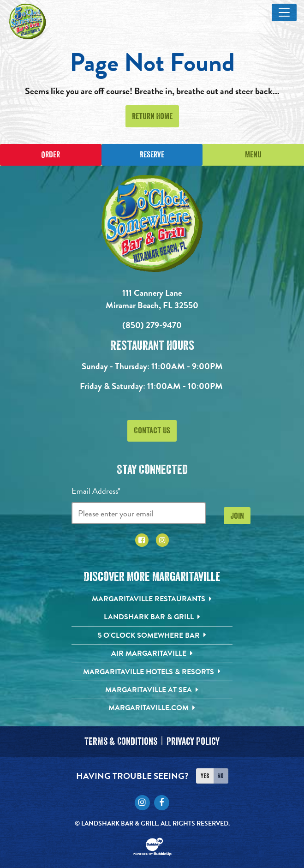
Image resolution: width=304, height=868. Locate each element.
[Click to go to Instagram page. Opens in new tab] (163, 540)
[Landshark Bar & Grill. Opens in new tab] (152, 617)
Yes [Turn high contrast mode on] (205, 776)
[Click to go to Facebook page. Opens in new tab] (142, 540)
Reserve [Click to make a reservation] (152, 155)
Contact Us (152, 431)
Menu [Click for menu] (253, 155)
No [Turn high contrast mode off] (221, 776)
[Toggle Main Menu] (284, 12)
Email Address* (96, 491)
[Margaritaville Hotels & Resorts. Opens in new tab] (152, 672)
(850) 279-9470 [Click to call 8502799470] (152, 325)
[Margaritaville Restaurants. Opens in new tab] (152, 599)
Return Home (152, 116)
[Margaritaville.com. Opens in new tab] (152, 708)
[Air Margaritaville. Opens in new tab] (152, 653)
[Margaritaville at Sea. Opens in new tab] (152, 690)
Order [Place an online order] (51, 155)
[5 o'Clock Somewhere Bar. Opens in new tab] (152, 635)
